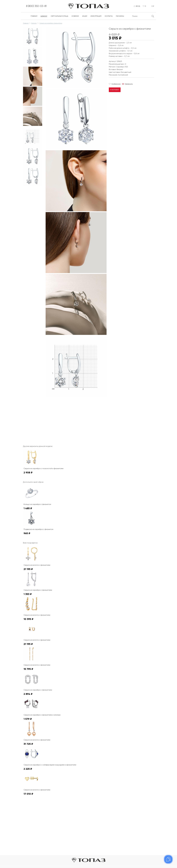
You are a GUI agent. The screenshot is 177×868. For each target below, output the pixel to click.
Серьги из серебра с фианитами (51, 24)
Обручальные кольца (59, 17)
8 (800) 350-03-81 (38, 6)
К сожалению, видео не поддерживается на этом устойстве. (63, 407)
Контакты (109, 17)
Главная (34, 17)
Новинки (75, 17)
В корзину (115, 90)
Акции (85, 17)
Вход (137, 6)
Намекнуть (129, 85)
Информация (96, 17)
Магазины (120, 17)
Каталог (44, 17)
